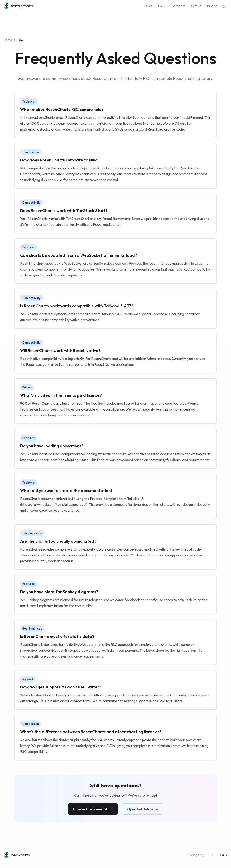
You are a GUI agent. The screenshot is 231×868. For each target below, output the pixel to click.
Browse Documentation (93, 809)
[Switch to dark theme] (222, 6)
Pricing (212, 6)
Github (196, 6)
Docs (148, 6)
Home (8, 40)
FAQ (162, 6)
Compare (178, 6)
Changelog (196, 855)
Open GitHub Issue (142, 809)
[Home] (18, 6)
